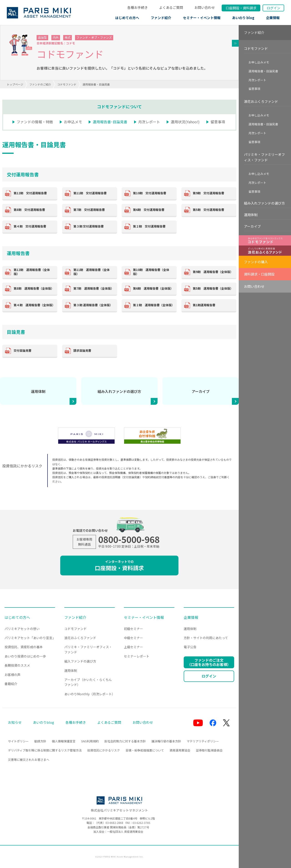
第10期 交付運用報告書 (150, 193)
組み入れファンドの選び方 (119, 391)
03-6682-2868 (114, 823)
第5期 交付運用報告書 (208, 210)
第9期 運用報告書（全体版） (213, 272)
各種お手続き (138, 7)
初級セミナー (133, 629)
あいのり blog (243, 18)
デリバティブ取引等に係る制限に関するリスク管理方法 (45, 750)
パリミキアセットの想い (22, 629)
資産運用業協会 (180, 750)
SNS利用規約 (90, 741)
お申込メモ (73, 122)
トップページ (15, 84)
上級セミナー (133, 647)
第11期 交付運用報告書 (90, 193)
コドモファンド (67, 84)
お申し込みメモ (259, 62)
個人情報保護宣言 (64, 741)
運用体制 (38, 391)
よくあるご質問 (171, 7)
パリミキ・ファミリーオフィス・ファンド (264, 157)
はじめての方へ (127, 18)
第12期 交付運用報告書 (30, 193)
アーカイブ (201, 391)
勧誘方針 (40, 741)
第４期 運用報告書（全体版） (34, 305)
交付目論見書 (23, 350)
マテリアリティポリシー (203, 741)
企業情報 (273, 18)
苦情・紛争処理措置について (145, 750)
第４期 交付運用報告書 (30, 226)
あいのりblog (44, 722)
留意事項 (218, 122)
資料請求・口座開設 (259, 274)
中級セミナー (133, 638)
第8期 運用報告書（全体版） (34, 288)
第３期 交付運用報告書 (89, 226)
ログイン (273, 8)
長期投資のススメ (17, 665)
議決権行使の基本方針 (166, 741)
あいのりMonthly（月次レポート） (90, 694)
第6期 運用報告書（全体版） (153, 288)
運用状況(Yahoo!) (185, 122)
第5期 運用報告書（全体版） (213, 288)
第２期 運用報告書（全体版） (154, 305)
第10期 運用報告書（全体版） (151, 272)
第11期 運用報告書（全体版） (92, 272)
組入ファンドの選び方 (80, 661)
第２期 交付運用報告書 (149, 226)
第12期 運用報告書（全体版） (32, 272)
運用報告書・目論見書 (263, 71)
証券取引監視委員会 (209, 750)
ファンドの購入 (256, 262)
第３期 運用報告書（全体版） (93, 305)
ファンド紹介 (161, 18)
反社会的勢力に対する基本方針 (125, 741)
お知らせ (15, 722)
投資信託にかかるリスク (104, 750)
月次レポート (149, 122)
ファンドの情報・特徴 (35, 122)
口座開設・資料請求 (119, 566)
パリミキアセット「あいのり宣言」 (30, 638)
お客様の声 (13, 675)
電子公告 (190, 647)
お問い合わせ (205, 7)
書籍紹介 (11, 684)
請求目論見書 (82, 350)
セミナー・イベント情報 (202, 18)
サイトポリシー (18, 741)
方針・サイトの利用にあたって (206, 638)
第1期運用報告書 (204, 305)
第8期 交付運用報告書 (29, 210)
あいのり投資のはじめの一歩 (25, 656)
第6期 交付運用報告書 (149, 210)
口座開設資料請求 (241, 8)
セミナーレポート (137, 656)
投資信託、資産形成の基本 (24, 647)
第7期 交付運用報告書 (89, 210)
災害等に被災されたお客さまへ (29, 760)
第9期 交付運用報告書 (208, 193)
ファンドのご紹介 (40, 84)
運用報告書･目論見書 (110, 122)
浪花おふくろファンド (261, 101)
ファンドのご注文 (209, 662)
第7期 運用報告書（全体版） (94, 288)
